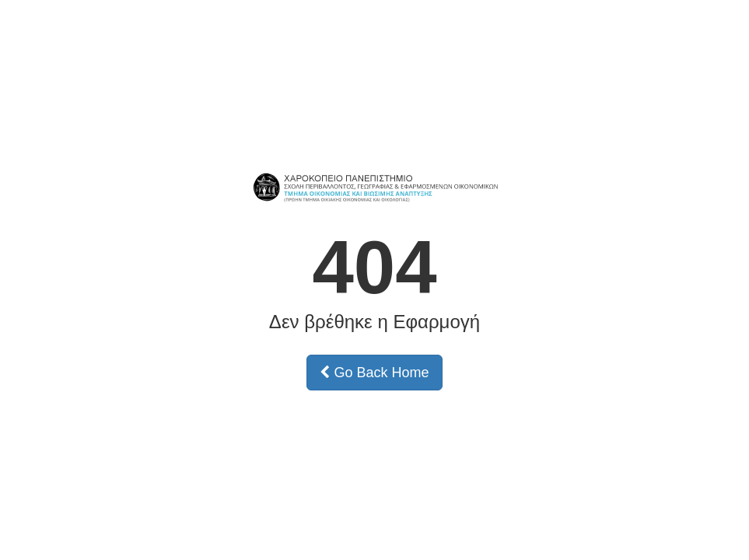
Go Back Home (374, 373)
